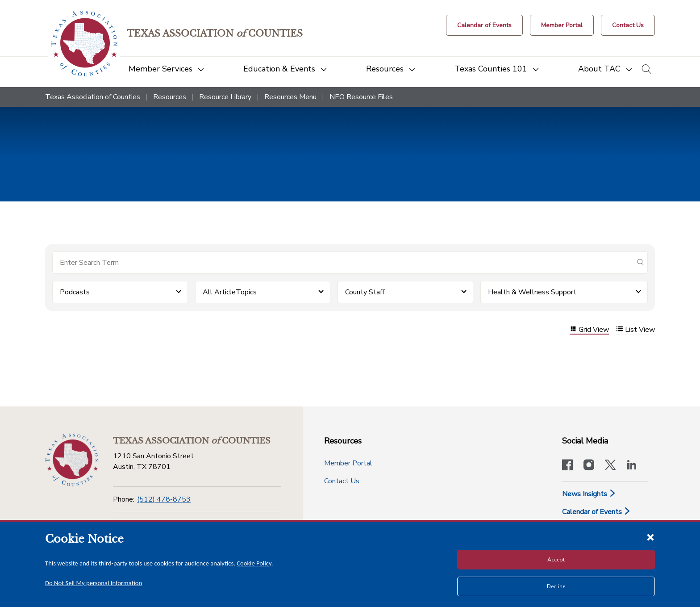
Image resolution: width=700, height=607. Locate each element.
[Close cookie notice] (650, 537)
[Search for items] (343, 263)
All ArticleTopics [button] (230, 292)
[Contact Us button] (628, 25)
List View (635, 330)
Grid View (589, 330)
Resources (170, 97)
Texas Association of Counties (93, 97)
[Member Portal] (562, 25)
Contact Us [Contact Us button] (342, 481)
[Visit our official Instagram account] (589, 466)
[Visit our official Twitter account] (610, 466)
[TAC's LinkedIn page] (632, 466)
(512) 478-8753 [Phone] (164, 499)
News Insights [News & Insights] (589, 494)
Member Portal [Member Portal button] (348, 463)
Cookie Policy (254, 563)
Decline (556, 586)
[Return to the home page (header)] (84, 44)
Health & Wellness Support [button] (532, 292)
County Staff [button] (365, 292)
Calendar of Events (596, 512)
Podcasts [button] (75, 292)
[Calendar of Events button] (484, 25)
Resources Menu (290, 97)
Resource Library (225, 97)
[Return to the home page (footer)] (72, 460)
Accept (556, 560)
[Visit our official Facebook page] (567, 466)
